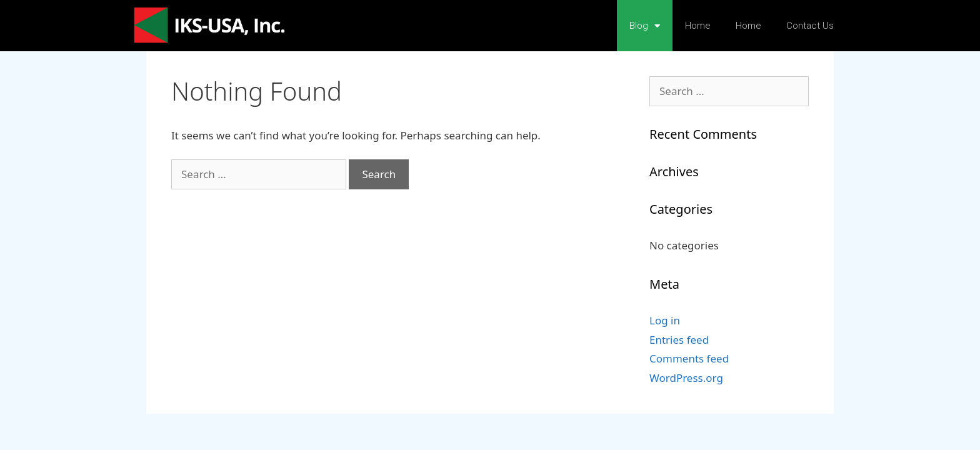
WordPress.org (686, 378)
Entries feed (679, 340)
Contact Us (810, 26)
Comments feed (689, 358)
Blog (645, 26)
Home (698, 26)
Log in (665, 320)
